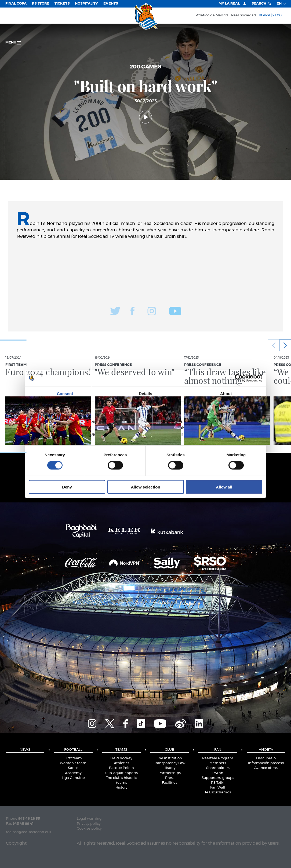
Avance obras (266, 768)
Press (170, 778)
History (121, 788)
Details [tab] (146, 394)
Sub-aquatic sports (121, 773)
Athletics (121, 763)
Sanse (73, 768)
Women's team (73, 763)
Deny (67, 487)
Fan (218, 750)
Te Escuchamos (218, 792)
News (25, 750)
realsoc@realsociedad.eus (28, 832)
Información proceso (266, 763)
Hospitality (86, 4)
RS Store (41, 4)
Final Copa (16, 4)
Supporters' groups (218, 778)
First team (73, 758)
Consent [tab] (65, 394)
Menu (13, 43)
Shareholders (218, 768)
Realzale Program (218, 758)
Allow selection (145, 487)
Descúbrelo (266, 758)
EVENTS (111, 4)
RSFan (218, 773)
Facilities (170, 783)
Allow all (224, 487)
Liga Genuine (73, 778)
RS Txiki (218, 783)
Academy (73, 773)
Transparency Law (170, 763)
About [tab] (226, 394)
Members (218, 763)
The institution (170, 758)
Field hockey (121, 758)
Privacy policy (89, 824)
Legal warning (89, 819)
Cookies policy (89, 829)
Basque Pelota (121, 768)
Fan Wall (218, 788)
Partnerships (170, 773)
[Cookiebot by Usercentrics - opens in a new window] (239, 378)
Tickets (62, 4)
